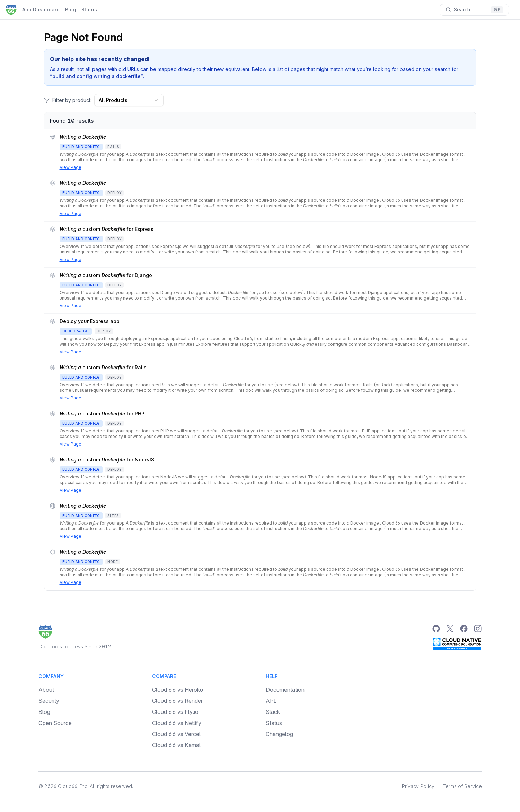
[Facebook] (464, 629)
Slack (273, 712)
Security (49, 701)
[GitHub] (436, 629)
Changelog (279, 734)
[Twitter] (450, 629)
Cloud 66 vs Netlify (177, 723)
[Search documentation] (474, 10)
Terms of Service (462, 786)
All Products (129, 100)
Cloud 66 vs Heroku (178, 690)
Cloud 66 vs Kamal (176, 745)
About (46, 690)
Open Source (55, 723)
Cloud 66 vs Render (177, 701)
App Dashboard (41, 10)
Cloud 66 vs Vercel (176, 734)
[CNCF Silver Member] (457, 644)
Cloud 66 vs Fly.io (175, 712)
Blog (70, 10)
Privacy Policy (418, 786)
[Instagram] (478, 629)
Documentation (285, 690)
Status (89, 10)
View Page (70, 167)
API (271, 701)
